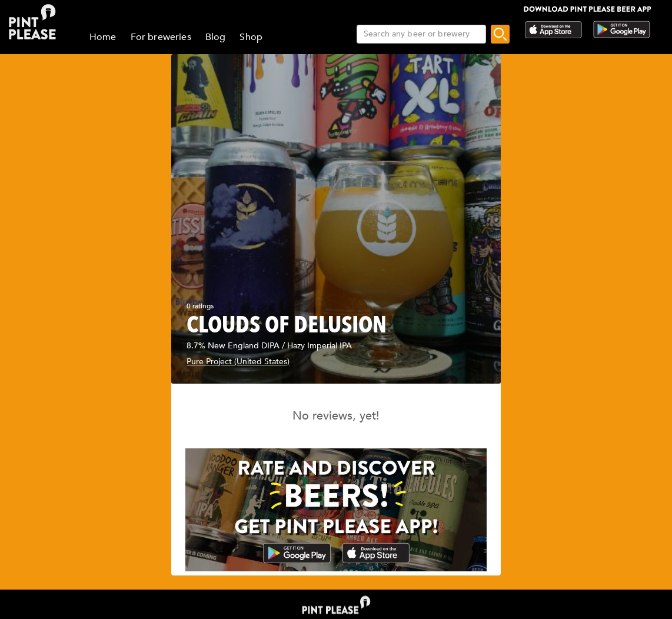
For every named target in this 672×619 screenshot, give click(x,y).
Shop (251, 37)
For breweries (161, 37)
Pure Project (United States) (238, 362)
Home (103, 37)
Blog (216, 37)
